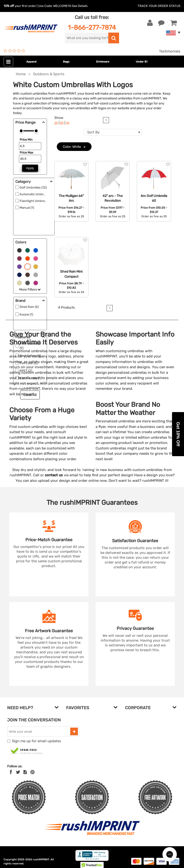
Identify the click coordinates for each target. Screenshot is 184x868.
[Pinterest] (32, 772)
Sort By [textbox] (93, 132)
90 (62, 123)
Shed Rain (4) (29, 307)
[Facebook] (11, 772)
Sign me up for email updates (37, 741)
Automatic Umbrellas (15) (38, 194)
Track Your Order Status (159, 6)
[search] (87, 38)
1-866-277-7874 (92, 27)
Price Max (26, 152)
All (68, 123)
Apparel (31, 62)
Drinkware (103, 62)
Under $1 (142, 62)
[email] (39, 731)
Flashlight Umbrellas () (36, 201)
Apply (30, 168)
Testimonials (170, 51)
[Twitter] (18, 772)
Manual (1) (27, 208)
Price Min (26, 140)
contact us (54, 475)
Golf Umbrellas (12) (33, 187)
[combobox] (113, 132)
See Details (80, 6)
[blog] (25, 772)
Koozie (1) (26, 314)
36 (56, 123)
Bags (66, 62)
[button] (178, 434)
